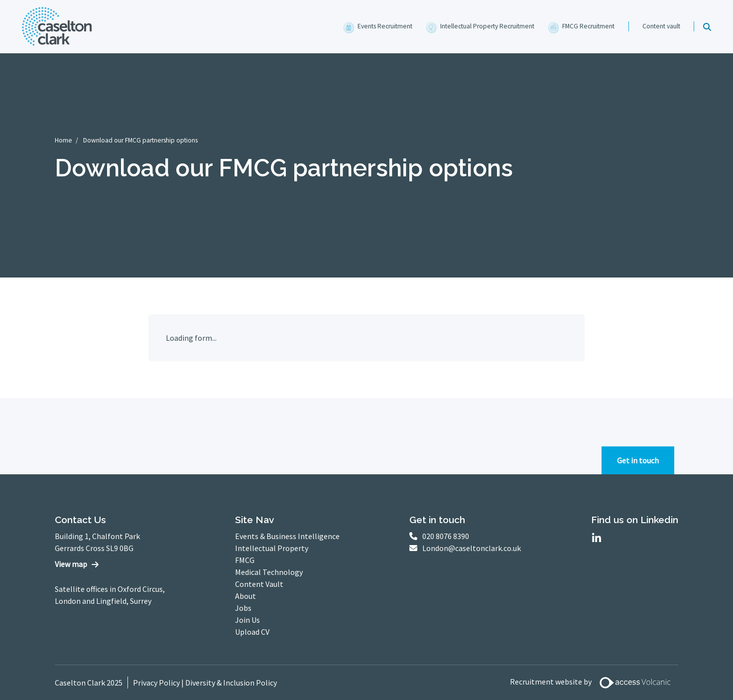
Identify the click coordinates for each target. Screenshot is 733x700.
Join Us (247, 620)
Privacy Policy (156, 683)
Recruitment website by (594, 683)
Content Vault (259, 584)
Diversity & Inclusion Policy (231, 683)
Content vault (661, 26)
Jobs (243, 608)
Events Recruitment (385, 26)
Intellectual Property (272, 548)
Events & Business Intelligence (287, 536)
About (245, 596)
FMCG (245, 560)
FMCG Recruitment (588, 26)
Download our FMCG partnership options (140, 140)
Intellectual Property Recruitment (487, 26)
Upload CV (252, 632)
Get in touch (638, 460)
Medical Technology (269, 572)
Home (63, 140)
